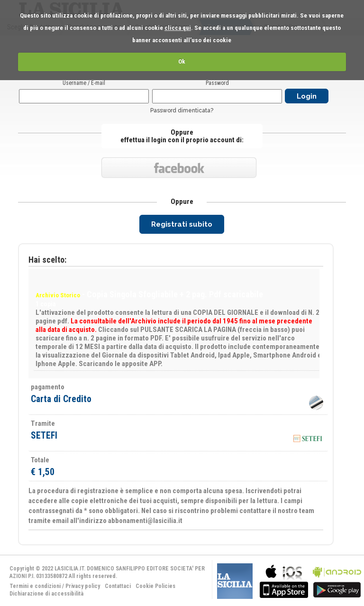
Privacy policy (83, 586)
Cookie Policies (155, 586)
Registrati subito (182, 224)
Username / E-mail (84, 83)
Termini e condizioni (35, 586)
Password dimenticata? (182, 110)
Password (217, 83)
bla (284, 580)
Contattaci (118, 586)
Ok (182, 61)
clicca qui (178, 28)
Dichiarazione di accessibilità (46, 594)
